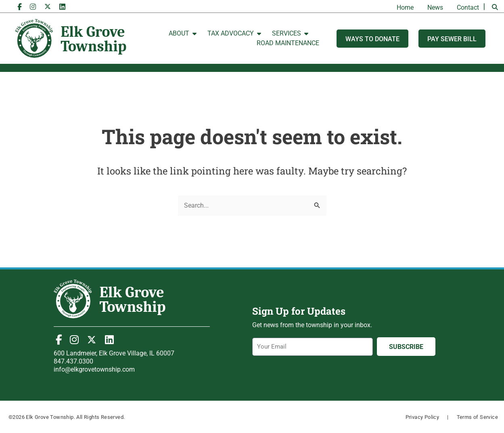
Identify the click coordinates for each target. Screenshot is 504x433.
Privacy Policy (422, 417)
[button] (495, 7)
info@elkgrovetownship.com (94, 369)
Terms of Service (477, 417)
